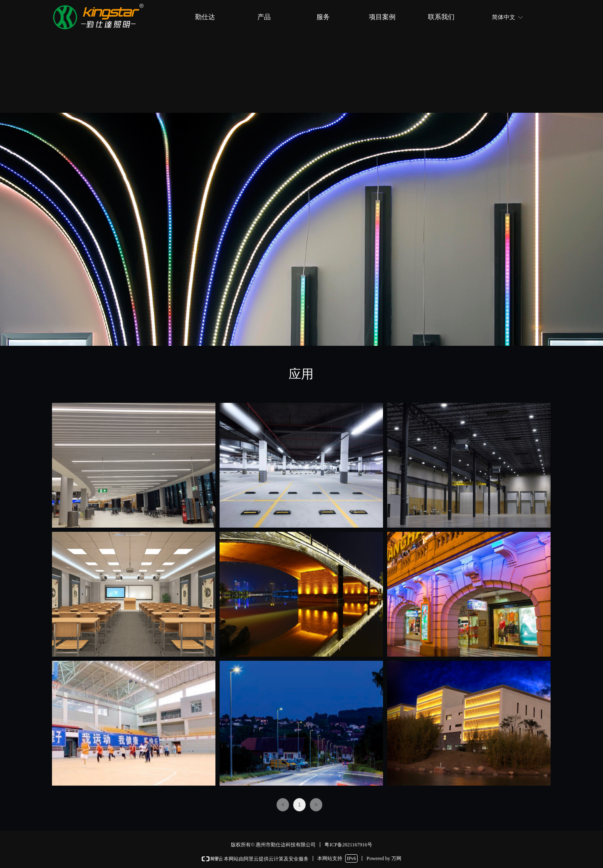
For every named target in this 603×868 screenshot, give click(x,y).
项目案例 (382, 17)
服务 (323, 17)
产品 (264, 17)
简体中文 (504, 17)
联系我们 (441, 17)
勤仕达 (205, 17)
